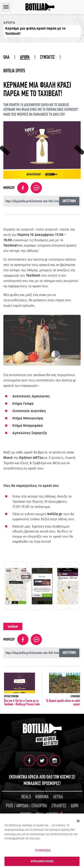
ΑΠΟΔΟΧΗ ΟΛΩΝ (42, 862)
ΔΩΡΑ (75, 806)
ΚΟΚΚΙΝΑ (42, 797)
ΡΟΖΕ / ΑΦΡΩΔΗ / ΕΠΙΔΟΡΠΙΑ (26, 806)
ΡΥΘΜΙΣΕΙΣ (43, 851)
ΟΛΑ (6, 57)
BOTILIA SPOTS (14, 71)
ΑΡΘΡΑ (25, 57)
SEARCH (79, 7)
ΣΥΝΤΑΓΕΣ (47, 57)
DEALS (26, 797)
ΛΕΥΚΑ (58, 797)
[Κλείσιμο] (78, 822)
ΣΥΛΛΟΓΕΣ (59, 806)
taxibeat (13, 626)
